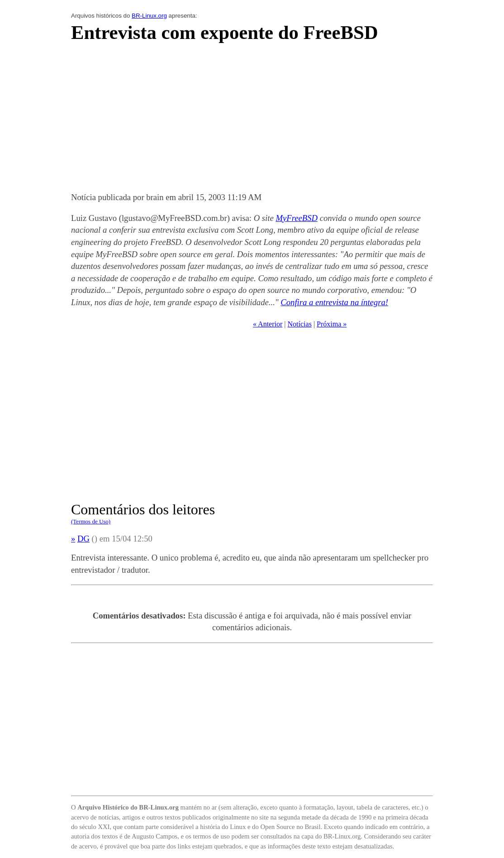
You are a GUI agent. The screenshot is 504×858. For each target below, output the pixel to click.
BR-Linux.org (149, 16)
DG (83, 539)
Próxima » (332, 324)
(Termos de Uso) (91, 521)
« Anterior (268, 324)
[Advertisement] (252, 120)
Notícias (300, 324)
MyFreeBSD (297, 218)
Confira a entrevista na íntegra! (334, 302)
